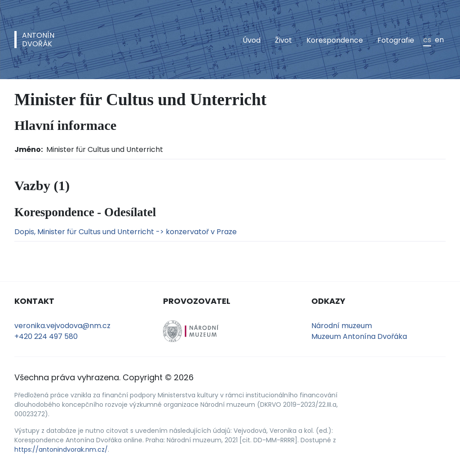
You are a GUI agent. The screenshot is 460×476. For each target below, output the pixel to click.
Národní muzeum (342, 326)
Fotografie (396, 40)
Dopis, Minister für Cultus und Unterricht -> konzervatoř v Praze (126, 232)
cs (427, 40)
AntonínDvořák (38, 40)
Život (283, 40)
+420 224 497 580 (46, 336)
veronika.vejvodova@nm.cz (62, 326)
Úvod (252, 40)
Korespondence (335, 40)
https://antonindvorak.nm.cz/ (61, 449)
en (439, 40)
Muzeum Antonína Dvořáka (359, 336)
